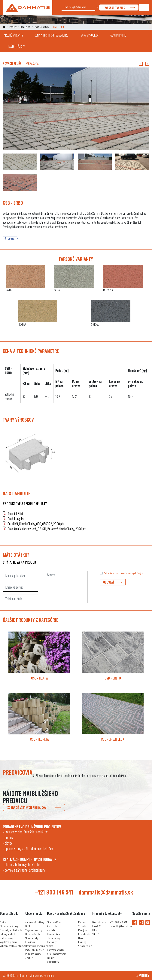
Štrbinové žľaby (54, 922)
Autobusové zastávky (35, 922)
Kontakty (82, 942)
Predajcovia (83, 930)
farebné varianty (13, 35)
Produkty (13, 27)
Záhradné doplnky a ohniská (12, 946)
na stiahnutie (118, 35)
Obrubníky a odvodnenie (11, 930)
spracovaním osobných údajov (129, 573)
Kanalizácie (30, 942)
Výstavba (82, 926)
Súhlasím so (124, 573)
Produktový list (16, 519)
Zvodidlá (29, 958)
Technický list (15, 514)
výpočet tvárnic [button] (120, 8)
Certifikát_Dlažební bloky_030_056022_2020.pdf (36, 524)
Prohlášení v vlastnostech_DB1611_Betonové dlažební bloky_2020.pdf (47, 529)
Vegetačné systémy (42, 27)
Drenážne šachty (33, 934)
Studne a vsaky (6, 938)
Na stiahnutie (84, 934)
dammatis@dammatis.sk (106, 892)
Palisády (51, 958)
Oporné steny (53, 962)
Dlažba (3, 922)
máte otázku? (17, 46)
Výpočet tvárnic (85, 946)
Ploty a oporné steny (9, 926)
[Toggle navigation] (144, 7)
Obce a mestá (26, 27)
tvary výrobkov (89, 35)
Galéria (81, 938)
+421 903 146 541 (54, 892)
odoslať (113, 582)
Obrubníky (52, 942)
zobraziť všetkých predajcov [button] (34, 807)
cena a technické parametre (51, 35)
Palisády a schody (8, 934)
